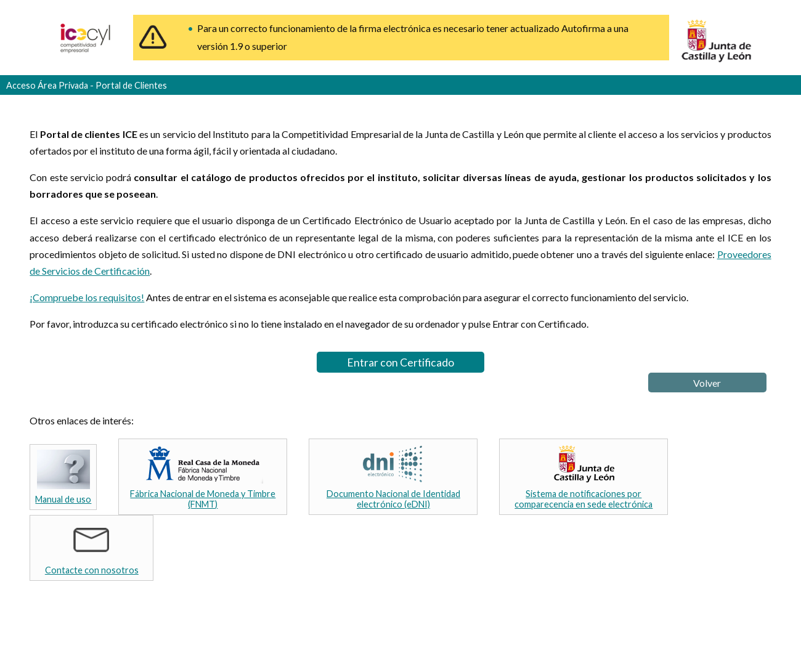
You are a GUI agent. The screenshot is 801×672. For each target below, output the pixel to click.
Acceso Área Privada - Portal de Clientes (87, 85)
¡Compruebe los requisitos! (87, 297)
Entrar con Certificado (400, 362)
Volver (707, 383)
